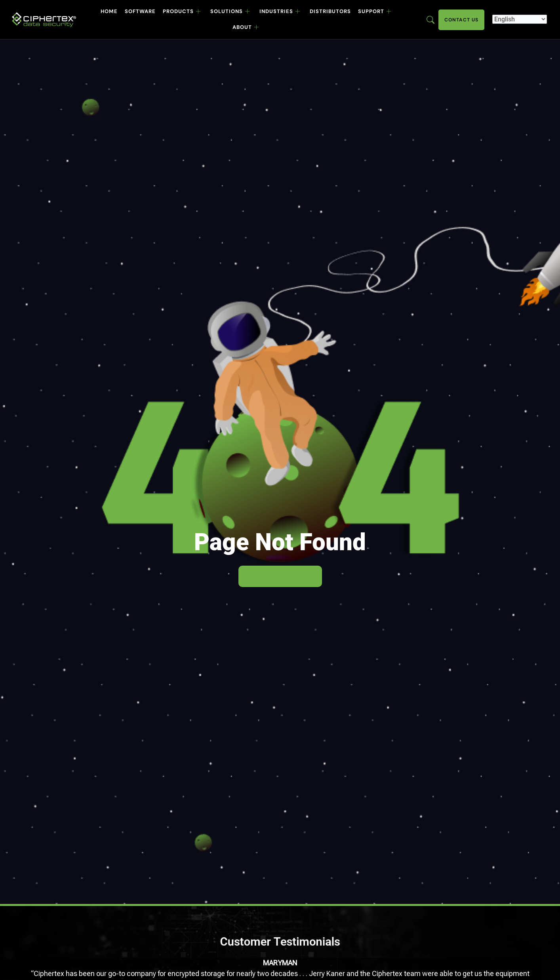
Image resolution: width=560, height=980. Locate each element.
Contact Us (461, 20)
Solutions (230, 11)
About (246, 27)
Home (109, 11)
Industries (280, 11)
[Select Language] (520, 19)
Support (375, 11)
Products (182, 11)
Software (140, 11)
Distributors (330, 11)
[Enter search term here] (430, 19)
